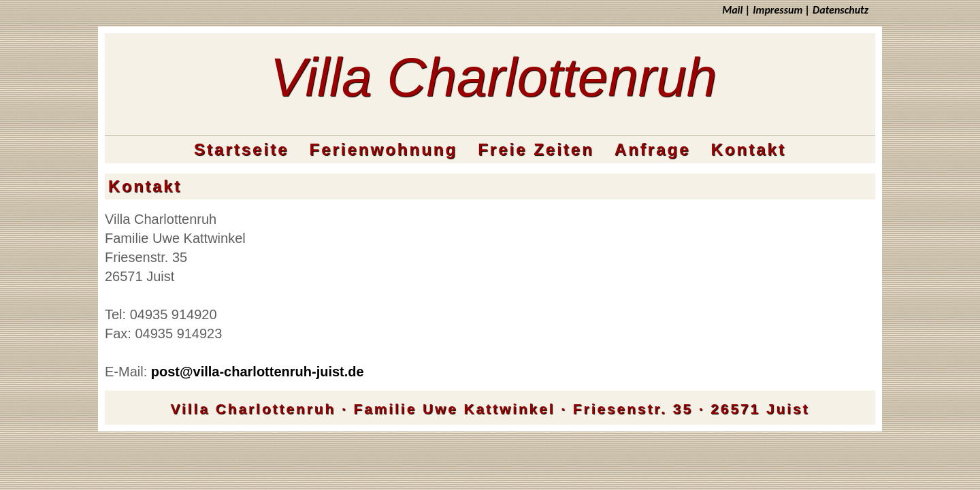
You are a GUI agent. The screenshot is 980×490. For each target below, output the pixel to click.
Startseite (241, 149)
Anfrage (653, 149)
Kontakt (749, 149)
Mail (732, 10)
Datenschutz (840, 10)
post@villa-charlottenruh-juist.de (258, 372)
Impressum (778, 10)
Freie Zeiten (536, 149)
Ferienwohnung (383, 149)
